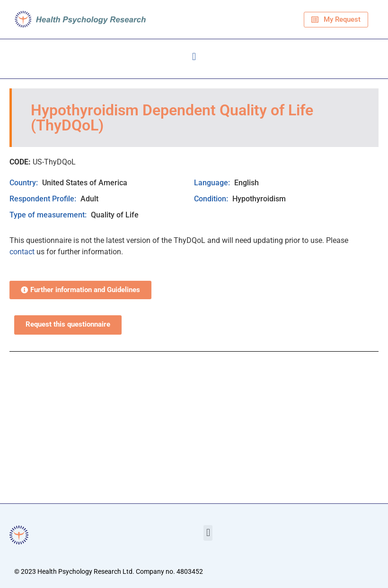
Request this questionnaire (68, 324)
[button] (194, 56)
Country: (25, 183)
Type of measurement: (49, 215)
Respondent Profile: (44, 199)
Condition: (212, 199)
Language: (213, 183)
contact (22, 252)
